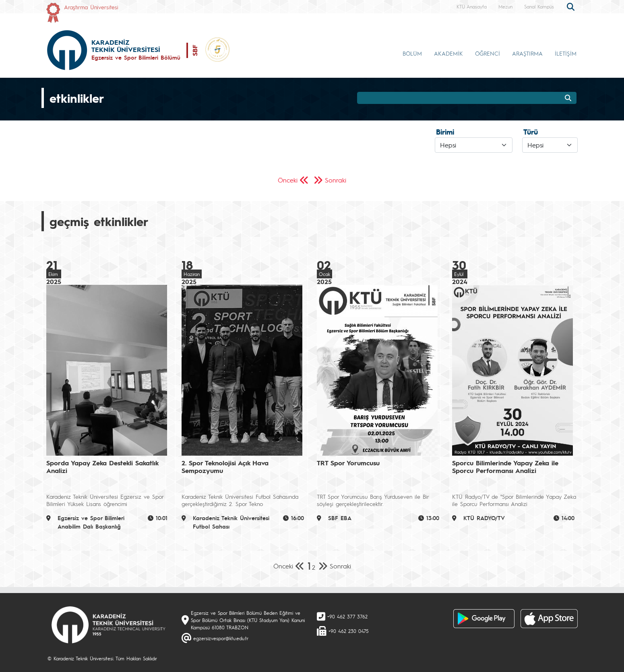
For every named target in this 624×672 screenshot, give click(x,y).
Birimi (445, 132)
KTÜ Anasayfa (472, 6)
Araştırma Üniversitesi (91, 7)
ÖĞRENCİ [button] (488, 53)
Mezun (505, 6)
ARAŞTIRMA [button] (527, 53)
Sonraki (336, 180)
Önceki (288, 180)
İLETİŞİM (566, 53)
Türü (531, 132)
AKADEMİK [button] (448, 53)
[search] (572, 6)
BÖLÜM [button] (412, 53)
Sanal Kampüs (539, 6)
